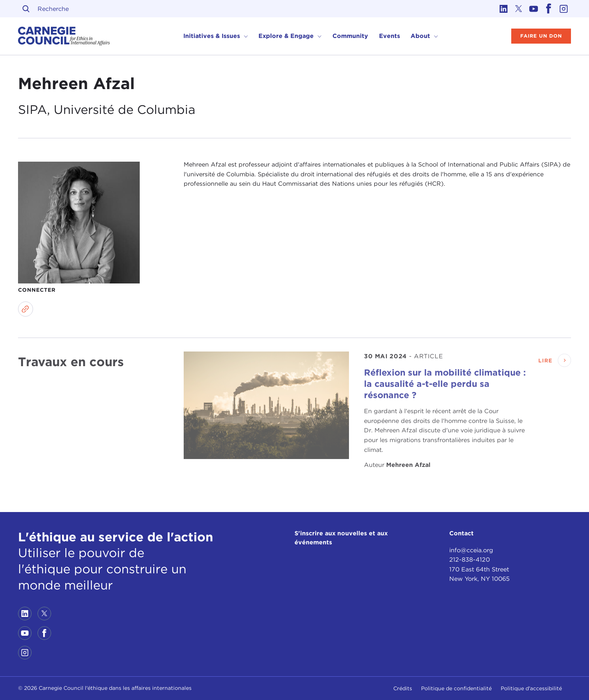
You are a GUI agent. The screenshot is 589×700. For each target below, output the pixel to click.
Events (390, 36)
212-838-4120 (470, 560)
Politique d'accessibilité (531, 688)
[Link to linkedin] (503, 9)
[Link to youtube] (533, 9)
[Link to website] (26, 309)
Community (350, 36)
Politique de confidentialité (456, 688)
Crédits (403, 688)
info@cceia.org (471, 550)
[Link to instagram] (563, 9)
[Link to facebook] (548, 9)
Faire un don (541, 36)
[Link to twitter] (518, 9)
